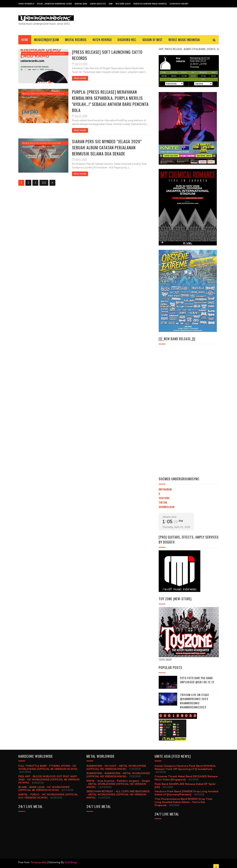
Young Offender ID (26, 4)
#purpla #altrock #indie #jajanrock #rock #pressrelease (43, 94)
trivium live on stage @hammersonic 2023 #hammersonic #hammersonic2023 (195, 701)
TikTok (163, 502)
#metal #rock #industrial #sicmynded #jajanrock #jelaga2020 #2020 (42, 143)
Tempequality (38, 862)
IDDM (111, 4)
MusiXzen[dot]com (47, 40)
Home (25, 40)
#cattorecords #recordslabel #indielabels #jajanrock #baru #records (44, 54)
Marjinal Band (81, 4)
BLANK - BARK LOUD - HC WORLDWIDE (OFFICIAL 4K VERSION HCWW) (44, 789)
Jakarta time (169, 517)
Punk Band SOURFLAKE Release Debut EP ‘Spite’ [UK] (185, 786)
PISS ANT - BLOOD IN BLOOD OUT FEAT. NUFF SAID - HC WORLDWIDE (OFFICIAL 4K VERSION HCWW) (49, 780)
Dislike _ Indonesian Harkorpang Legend (54, 4)
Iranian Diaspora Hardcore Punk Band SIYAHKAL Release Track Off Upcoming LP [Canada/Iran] (185, 767)
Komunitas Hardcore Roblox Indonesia (150, 4)
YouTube (164, 498)
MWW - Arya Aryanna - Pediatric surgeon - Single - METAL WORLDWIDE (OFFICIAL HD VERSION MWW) (118, 784)
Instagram (165, 489)
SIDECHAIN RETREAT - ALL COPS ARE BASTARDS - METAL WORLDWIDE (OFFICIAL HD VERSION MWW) (118, 795)
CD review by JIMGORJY (179, 4)
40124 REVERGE (102, 40)
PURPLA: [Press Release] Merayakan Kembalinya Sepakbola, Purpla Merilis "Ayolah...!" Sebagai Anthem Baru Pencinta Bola (110, 101)
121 (44, 183)
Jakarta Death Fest (98, 4)
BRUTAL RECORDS (76, 40)
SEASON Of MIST (152, 40)
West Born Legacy (123, 4)
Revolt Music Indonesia (184, 40)
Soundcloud (167, 507)
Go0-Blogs (71, 862)
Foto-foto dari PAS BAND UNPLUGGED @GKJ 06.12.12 (197, 680)
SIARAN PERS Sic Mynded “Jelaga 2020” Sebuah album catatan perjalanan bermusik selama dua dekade (107, 147)
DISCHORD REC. (127, 40)
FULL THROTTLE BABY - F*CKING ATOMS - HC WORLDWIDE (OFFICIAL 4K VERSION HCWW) (48, 767)
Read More (80, 78)
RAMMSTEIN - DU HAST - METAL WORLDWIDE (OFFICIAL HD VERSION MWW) (116, 767)
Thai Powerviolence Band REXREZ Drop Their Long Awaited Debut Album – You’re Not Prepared (184, 802)
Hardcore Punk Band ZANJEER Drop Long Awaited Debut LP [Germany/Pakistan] (186, 793)
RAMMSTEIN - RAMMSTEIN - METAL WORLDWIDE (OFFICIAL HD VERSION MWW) (118, 775)
